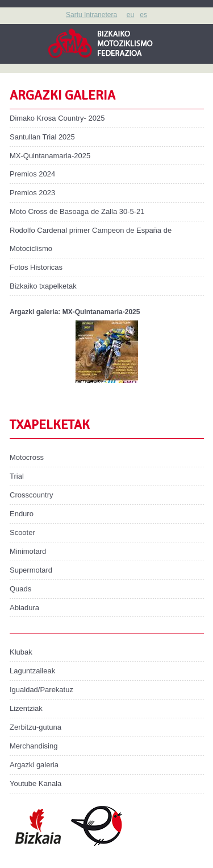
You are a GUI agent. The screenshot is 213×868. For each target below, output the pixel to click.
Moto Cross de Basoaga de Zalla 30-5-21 (77, 211)
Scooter (22, 532)
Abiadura (24, 608)
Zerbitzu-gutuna (35, 727)
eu (130, 15)
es (143, 15)
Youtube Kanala (35, 783)
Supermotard (31, 570)
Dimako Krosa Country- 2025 (57, 118)
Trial (17, 476)
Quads (20, 589)
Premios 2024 (32, 174)
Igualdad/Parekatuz (41, 690)
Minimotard (28, 551)
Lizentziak (26, 708)
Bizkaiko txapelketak (43, 286)
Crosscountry (32, 495)
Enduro (22, 514)
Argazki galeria (34, 765)
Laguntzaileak (32, 671)
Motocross (27, 457)
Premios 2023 (32, 193)
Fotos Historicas (36, 267)
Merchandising (34, 746)
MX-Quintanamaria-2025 (50, 156)
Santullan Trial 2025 (42, 137)
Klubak (21, 652)
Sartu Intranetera (91, 15)
